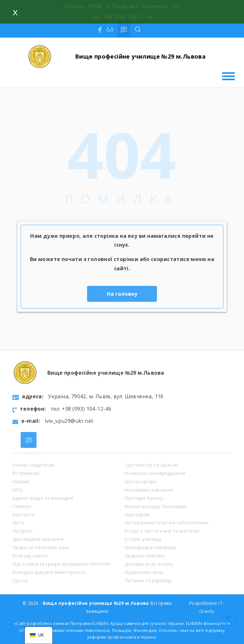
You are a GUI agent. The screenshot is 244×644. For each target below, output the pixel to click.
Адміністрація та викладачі (43, 498)
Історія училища (143, 539)
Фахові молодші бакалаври (155, 506)
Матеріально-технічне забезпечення (166, 523)
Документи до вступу (149, 564)
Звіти (18, 523)
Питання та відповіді (148, 580)
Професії (22, 531)
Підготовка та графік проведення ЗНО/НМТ (62, 564)
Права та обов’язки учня (41, 547)
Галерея (22, 506)
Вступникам (26, 473)
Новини (21, 481)
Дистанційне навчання (38, 539)
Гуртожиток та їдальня (151, 465)
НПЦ (17, 490)
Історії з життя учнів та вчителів (162, 531)
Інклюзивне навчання (149, 490)
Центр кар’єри (140, 481)
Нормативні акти (144, 572)
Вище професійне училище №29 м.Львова (140, 56)
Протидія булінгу (144, 498)
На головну (122, 294)
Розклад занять (30, 556)
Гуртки (20, 580)
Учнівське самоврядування (155, 473)
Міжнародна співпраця (150, 547)
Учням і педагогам (33, 465)
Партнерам (137, 515)
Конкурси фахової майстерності (49, 572)
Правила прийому (145, 556)
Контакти (23, 515)
